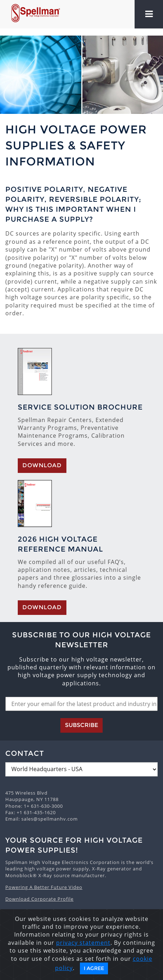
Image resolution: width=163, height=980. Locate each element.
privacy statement (83, 943)
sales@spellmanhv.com (50, 819)
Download (42, 465)
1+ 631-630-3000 (43, 806)
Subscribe (81, 725)
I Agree (94, 968)
